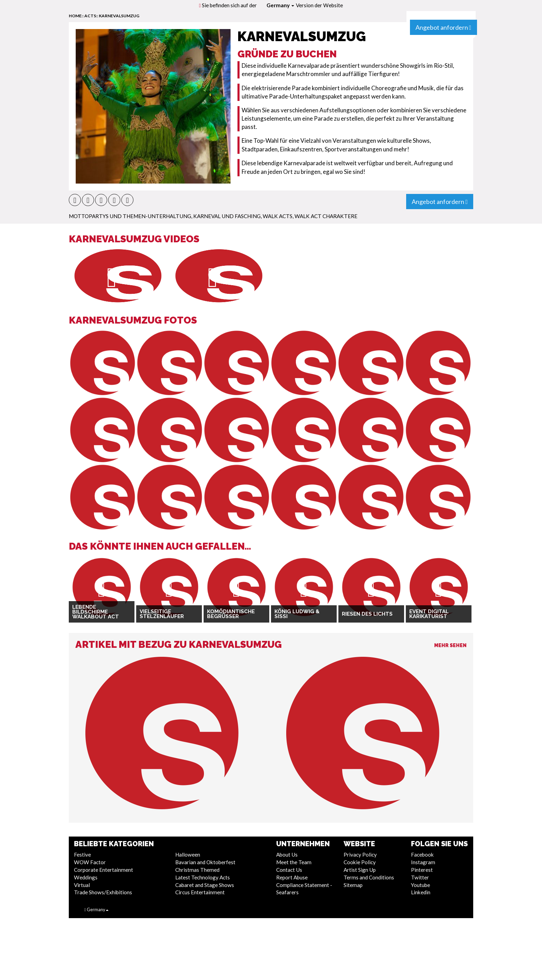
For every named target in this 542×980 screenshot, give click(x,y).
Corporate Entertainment (104, 870)
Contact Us (289, 870)
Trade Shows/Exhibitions (103, 892)
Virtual (82, 885)
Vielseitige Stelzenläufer (162, 614)
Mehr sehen (450, 645)
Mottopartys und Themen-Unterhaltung (130, 216)
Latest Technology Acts (203, 877)
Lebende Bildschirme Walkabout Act (96, 612)
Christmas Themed (197, 870)
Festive (82, 855)
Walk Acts (278, 216)
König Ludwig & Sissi (297, 614)
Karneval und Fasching (227, 216)
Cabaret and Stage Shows (205, 885)
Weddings (86, 877)
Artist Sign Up (360, 870)
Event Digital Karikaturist (429, 614)
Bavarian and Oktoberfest (205, 862)
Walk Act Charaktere (326, 216)
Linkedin (421, 892)
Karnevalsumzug (119, 16)
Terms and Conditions (369, 877)
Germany (280, 5)
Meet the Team (294, 862)
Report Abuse (292, 877)
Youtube (420, 885)
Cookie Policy (360, 862)
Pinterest (422, 870)
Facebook (422, 855)
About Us (287, 855)
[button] (75, 200)
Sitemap (353, 885)
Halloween (188, 855)
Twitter (420, 877)
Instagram (423, 862)
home (75, 16)
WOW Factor (90, 862)
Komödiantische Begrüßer (231, 614)
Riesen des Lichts (367, 614)
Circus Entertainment (200, 892)
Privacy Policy (360, 855)
